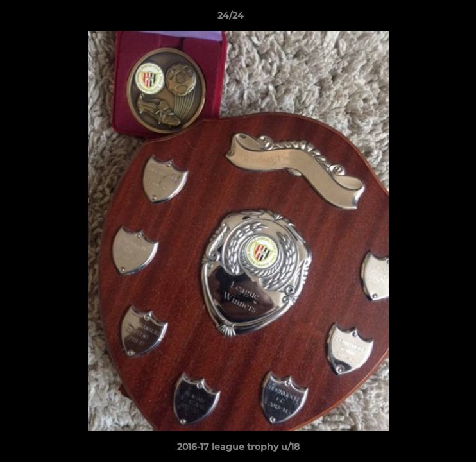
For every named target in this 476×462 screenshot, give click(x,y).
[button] (430, 19)
